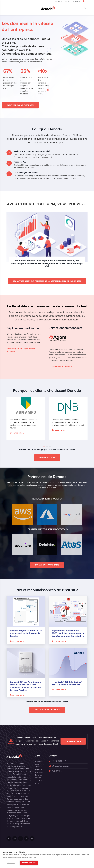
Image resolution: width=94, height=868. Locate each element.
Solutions (39, 772)
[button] (44, 447)
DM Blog (67, 1)
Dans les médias (38, 776)
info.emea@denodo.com (59, 766)
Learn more (32, 857)
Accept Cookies (29, 863)
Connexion (76, 1)
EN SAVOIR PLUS (73, 741)
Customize (11, 863)
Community (58, 1)
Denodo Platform (38, 768)
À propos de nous (40, 763)
